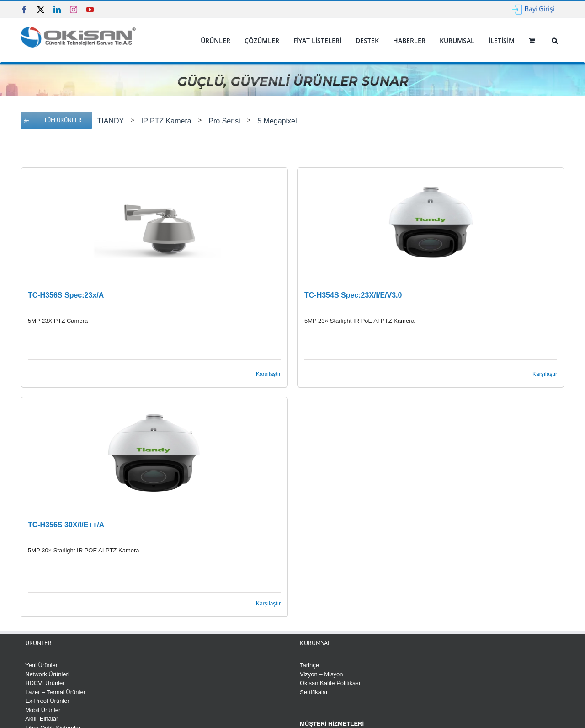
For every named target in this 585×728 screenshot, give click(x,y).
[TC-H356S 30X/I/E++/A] (154, 455)
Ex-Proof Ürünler (47, 701)
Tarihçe (309, 665)
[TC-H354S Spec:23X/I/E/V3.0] (431, 225)
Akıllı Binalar (42, 719)
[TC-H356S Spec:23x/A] (154, 225)
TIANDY (110, 121)
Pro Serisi (224, 121)
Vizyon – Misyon (321, 674)
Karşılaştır (268, 374)
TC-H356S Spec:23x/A (66, 295)
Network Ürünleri (47, 674)
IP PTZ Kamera (166, 121)
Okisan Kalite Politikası (330, 683)
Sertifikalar (314, 692)
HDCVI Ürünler (45, 683)
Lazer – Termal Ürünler (55, 692)
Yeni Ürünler (41, 665)
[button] (554, 41)
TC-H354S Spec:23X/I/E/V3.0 (353, 295)
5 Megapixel (277, 121)
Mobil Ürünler (43, 710)
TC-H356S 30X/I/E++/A (66, 525)
